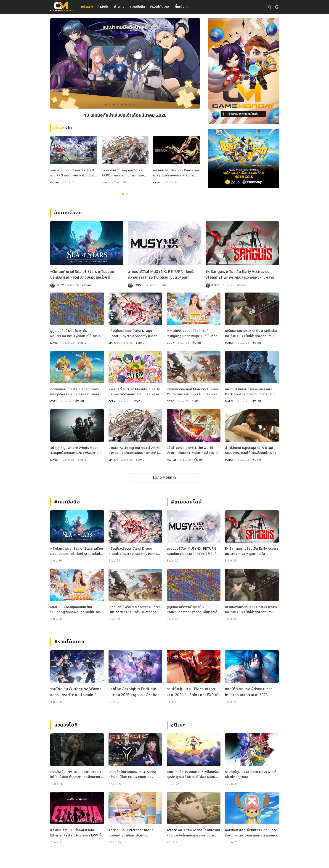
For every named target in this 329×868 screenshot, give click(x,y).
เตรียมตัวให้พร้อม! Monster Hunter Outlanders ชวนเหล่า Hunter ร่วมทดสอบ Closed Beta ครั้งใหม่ (193, 392)
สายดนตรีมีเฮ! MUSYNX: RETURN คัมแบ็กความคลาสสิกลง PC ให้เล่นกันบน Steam (162, 275)
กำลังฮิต (103, 7)
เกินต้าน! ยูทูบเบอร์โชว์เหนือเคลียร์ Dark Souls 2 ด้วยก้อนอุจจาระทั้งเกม (251, 392)
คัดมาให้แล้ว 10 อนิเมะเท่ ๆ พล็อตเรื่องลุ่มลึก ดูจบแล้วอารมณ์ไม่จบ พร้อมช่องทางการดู (193, 774)
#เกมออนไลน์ (186, 502)
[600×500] (243, 158)
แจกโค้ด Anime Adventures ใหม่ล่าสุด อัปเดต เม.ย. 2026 (249, 692)
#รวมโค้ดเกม (159, 7)
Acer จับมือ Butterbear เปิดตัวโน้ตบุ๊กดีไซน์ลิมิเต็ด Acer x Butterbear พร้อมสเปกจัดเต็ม (131, 833)
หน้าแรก (87, 7)
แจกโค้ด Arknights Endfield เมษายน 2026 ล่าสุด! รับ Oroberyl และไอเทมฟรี (135, 692)
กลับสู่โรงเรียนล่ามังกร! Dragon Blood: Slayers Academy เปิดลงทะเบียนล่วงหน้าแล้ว (133, 334)
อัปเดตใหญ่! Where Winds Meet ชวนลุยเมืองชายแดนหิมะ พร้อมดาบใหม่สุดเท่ (77, 450)
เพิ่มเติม (179, 7)
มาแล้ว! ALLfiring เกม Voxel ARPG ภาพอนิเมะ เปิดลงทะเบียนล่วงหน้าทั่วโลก (124, 173)
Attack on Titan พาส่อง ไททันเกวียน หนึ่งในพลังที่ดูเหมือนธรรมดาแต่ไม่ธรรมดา (194, 833)
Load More (164, 477)
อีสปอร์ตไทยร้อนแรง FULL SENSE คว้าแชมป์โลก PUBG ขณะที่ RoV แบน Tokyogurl (135, 774)
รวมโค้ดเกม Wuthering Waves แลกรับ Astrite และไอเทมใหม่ (76, 692)
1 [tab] (123, 194)
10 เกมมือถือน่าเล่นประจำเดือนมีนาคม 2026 (125, 116)
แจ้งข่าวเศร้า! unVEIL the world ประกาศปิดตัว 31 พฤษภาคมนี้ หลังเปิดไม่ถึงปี (193, 450)
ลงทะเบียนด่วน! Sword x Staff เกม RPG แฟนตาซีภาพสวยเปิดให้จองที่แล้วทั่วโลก (73, 173)
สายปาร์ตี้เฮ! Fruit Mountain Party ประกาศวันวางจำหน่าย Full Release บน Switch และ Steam (134, 392)
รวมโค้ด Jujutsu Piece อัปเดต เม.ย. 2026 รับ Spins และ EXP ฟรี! (194, 692)
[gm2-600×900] (243, 71)
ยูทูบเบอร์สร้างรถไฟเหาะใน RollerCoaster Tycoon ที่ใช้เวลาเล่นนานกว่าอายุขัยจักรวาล (77, 334)
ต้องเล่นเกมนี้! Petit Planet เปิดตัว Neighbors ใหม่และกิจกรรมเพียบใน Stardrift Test (76, 392)
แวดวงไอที (66, 725)
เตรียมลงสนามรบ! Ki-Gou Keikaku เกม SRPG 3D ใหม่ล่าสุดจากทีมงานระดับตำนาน (251, 334)
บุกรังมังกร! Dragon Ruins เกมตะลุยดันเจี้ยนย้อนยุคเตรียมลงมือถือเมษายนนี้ (176, 173)
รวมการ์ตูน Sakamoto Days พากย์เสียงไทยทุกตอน (251, 774)
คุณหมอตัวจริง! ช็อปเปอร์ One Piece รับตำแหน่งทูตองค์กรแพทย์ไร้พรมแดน (252, 832)
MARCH (55, 343)
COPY (60, 285)
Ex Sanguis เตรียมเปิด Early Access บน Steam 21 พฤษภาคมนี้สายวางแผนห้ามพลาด (240, 275)
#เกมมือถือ (137, 7)
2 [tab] (127, 194)
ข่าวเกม (119, 7)
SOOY (171, 343)
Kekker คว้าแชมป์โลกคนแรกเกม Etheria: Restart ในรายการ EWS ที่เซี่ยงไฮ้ (76, 833)
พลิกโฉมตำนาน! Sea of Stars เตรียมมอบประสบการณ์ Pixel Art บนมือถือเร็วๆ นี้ (82, 275)
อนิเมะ (178, 725)
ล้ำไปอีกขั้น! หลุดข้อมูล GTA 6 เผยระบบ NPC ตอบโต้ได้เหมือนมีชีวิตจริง (251, 450)
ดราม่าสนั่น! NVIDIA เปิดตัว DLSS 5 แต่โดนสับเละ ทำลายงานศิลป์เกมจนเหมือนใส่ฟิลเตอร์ (76, 774)
